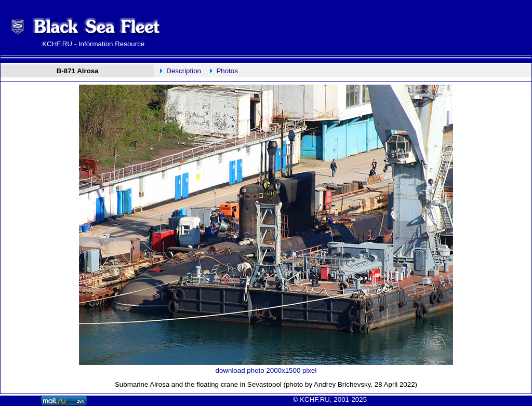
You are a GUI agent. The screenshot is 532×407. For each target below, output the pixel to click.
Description (184, 71)
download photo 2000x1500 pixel (266, 370)
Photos (227, 71)
